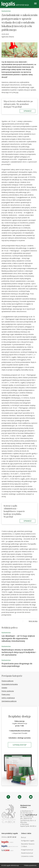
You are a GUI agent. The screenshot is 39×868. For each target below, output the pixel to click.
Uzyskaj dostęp (20, 745)
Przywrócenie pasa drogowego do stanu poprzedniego (17, 665)
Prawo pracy (6, 694)
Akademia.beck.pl (27, 853)
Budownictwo (6, 11)
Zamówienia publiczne (9, 701)
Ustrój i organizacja (8, 698)
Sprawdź (28, 111)
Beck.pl (24, 837)
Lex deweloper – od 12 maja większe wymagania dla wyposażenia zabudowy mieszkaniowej (18, 638)
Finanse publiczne (7, 681)
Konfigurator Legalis (28, 841)
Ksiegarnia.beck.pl (27, 850)
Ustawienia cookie (27, 856)
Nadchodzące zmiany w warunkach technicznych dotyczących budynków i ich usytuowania (19, 652)
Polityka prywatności (30, 865)
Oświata (4, 688)
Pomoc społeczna (8, 691)
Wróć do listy (33, 621)
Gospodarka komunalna (10, 684)
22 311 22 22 (12, 837)
